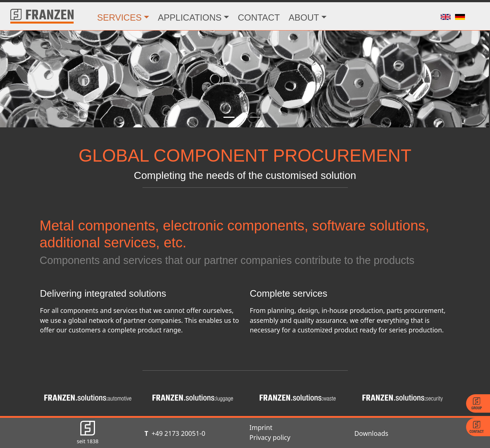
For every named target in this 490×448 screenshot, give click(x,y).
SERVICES (119, 17)
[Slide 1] (229, 117)
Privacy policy (270, 437)
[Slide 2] (242, 117)
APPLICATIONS (190, 17)
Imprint (261, 427)
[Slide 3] (255, 117)
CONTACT (259, 17)
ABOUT (304, 17)
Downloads (371, 433)
